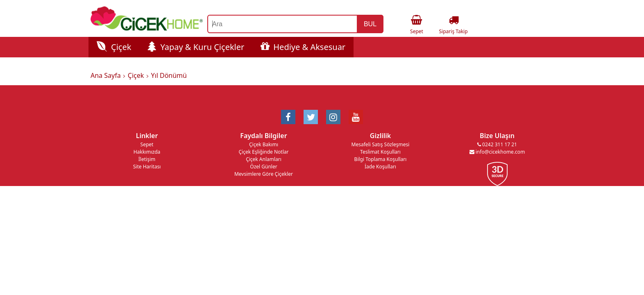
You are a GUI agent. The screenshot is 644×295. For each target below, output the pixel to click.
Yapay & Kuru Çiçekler (196, 47)
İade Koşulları (380, 167)
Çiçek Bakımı (264, 144)
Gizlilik (380, 136)
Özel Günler (263, 167)
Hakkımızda (147, 152)
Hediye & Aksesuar (303, 47)
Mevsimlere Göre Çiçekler (264, 174)
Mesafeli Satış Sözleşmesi (381, 144)
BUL (370, 24)
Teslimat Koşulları (380, 152)
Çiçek (114, 47)
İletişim (147, 159)
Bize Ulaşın (497, 136)
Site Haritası (147, 167)
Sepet (147, 144)
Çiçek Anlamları (264, 159)
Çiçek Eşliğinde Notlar (263, 152)
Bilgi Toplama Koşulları (381, 159)
